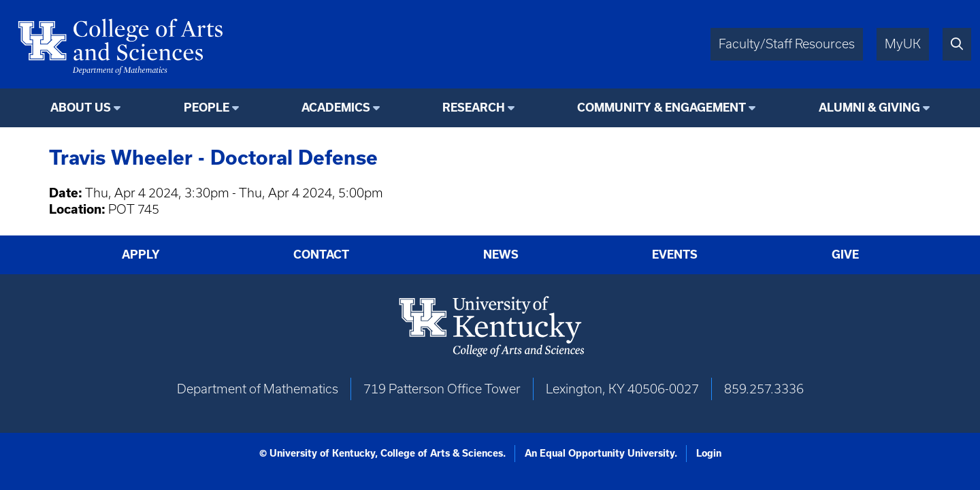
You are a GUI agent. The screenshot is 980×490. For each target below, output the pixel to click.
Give (845, 255)
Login (709, 453)
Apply (141, 255)
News (501, 255)
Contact (321, 255)
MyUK (903, 44)
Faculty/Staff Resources (787, 44)
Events (675, 255)
